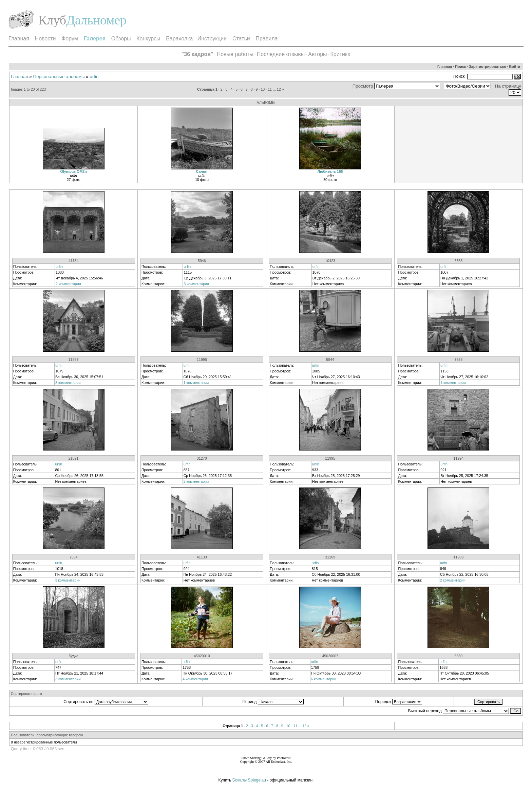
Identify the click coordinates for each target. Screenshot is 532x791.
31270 (202, 458)
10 (263, 89)
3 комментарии (196, 284)
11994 (459, 458)
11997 (74, 360)
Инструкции (212, 39)
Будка (73, 656)
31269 (330, 557)
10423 (330, 261)
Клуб (52, 20)
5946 (202, 261)
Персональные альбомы (59, 77)
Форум (70, 39)
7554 (74, 557)
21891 (74, 458)
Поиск (460, 67)
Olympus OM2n (74, 171)
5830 (459, 656)
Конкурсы (148, 39)
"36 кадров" (197, 54)
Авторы (317, 54)
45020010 (202, 656)
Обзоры (121, 39)
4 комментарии (195, 679)
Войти (515, 67)
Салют (202, 171)
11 (270, 89)
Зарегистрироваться (488, 67)
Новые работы (235, 54)
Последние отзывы (281, 54)
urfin (94, 77)
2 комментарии (68, 284)
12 (279, 89)
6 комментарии (324, 679)
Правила (267, 39)
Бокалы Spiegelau (250, 780)
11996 (202, 360)
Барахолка (179, 39)
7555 (459, 360)
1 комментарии (196, 383)
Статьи (241, 39)
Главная (19, 39)
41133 (202, 557)
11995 (330, 458)
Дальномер (96, 20)
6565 (459, 261)
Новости (45, 39)
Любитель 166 (330, 171)
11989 (459, 557)
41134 (74, 261)
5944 (330, 360)
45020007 (330, 656)
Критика (341, 54)
